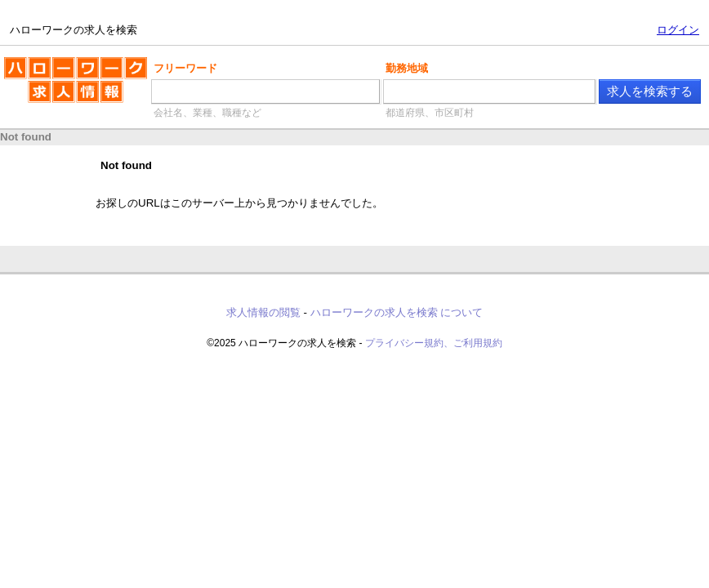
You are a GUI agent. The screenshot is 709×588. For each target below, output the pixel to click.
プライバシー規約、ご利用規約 (434, 343)
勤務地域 (407, 68)
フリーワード (185, 68)
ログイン (678, 30)
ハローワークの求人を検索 (76, 87)
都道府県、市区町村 (430, 113)
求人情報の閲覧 (263, 312)
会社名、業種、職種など (207, 113)
